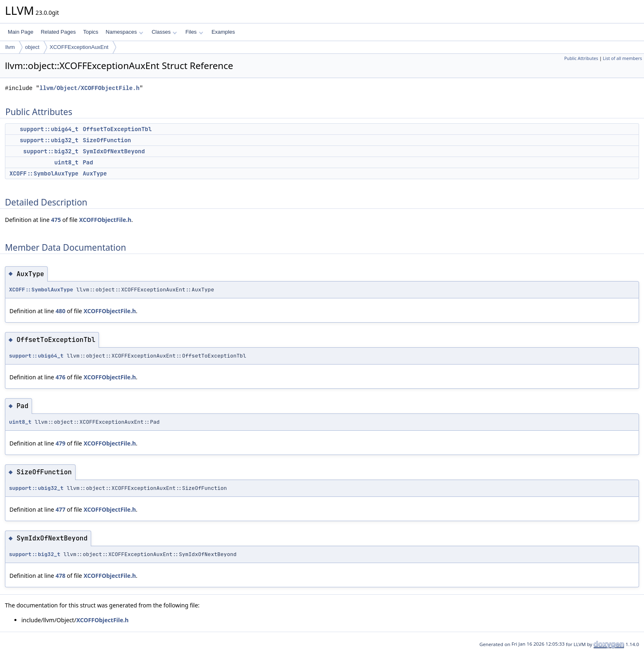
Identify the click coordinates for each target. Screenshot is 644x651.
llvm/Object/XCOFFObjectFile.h (90, 88)
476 (60, 377)
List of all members (622, 58)
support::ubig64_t (49, 129)
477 (60, 509)
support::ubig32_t (49, 140)
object (32, 47)
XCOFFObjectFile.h (105, 220)
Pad (88, 162)
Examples (223, 32)
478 (60, 576)
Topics (91, 32)
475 (56, 220)
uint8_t (66, 162)
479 (60, 443)
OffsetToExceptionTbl (117, 129)
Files (194, 32)
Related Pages (58, 32)
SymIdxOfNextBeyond (114, 151)
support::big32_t (51, 151)
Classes (164, 32)
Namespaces (124, 32)
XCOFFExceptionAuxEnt (79, 47)
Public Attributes (581, 58)
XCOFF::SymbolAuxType (44, 173)
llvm (10, 47)
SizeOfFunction (107, 140)
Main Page (21, 32)
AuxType (95, 173)
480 (60, 311)
